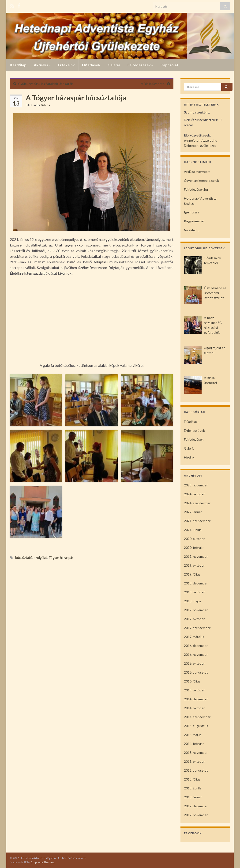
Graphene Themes (42, 862)
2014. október (194, 708)
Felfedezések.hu (196, 189)
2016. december (196, 646)
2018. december (196, 583)
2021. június (193, 530)
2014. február (194, 744)
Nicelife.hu (192, 230)
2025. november (196, 485)
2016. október (194, 663)
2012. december (196, 806)
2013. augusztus (196, 770)
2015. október (194, 690)
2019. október (194, 565)
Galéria (114, 65)
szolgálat (40, 558)
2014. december (196, 699)
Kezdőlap (18, 65)
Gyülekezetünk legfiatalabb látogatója (46, 84)
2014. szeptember (197, 717)
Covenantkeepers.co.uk (201, 180)
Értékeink (66, 65)
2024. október (194, 494)
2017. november (196, 610)
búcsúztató (24, 558)
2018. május (193, 601)
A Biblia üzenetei (153, 84)
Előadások (91, 65)
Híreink (189, 457)
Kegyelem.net (194, 221)
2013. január (193, 797)
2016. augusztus (196, 672)
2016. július (192, 681)
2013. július (192, 779)
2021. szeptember (197, 521)
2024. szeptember (197, 503)
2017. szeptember (197, 628)
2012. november (196, 815)
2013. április (193, 788)
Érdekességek (194, 430)
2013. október (194, 761)
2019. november (196, 556)
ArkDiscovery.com (197, 172)
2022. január (193, 512)
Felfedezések (140, 65)
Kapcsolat (169, 65)
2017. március (194, 637)
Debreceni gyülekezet (200, 146)
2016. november (196, 654)
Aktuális (42, 65)
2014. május (193, 735)
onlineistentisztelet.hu (201, 140)
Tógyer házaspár (61, 558)
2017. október (194, 619)
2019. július (192, 574)
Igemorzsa (192, 212)
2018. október (194, 592)
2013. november (196, 752)
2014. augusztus (196, 726)
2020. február (194, 548)
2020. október (194, 539)
